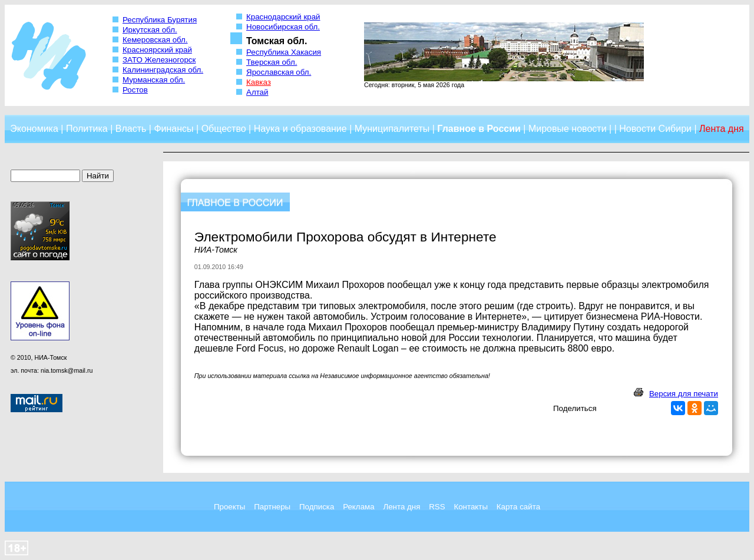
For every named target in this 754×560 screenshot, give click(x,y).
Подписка (317, 507)
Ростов (135, 90)
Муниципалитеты (392, 129)
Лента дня (401, 507)
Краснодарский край (283, 17)
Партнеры (272, 507)
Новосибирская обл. (283, 27)
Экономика (34, 129)
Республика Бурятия (160, 20)
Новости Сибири (655, 129)
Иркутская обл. (150, 30)
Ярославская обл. (279, 72)
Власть (131, 129)
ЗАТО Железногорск (159, 60)
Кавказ (259, 82)
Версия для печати (684, 394)
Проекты (229, 507)
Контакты (471, 507)
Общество (224, 129)
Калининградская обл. (163, 70)
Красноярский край (157, 50)
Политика (87, 129)
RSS (437, 507)
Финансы (173, 129)
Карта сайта (518, 507)
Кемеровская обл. (155, 40)
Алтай (257, 92)
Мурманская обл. (154, 80)
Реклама (358, 507)
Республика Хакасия (284, 52)
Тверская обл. (272, 62)
